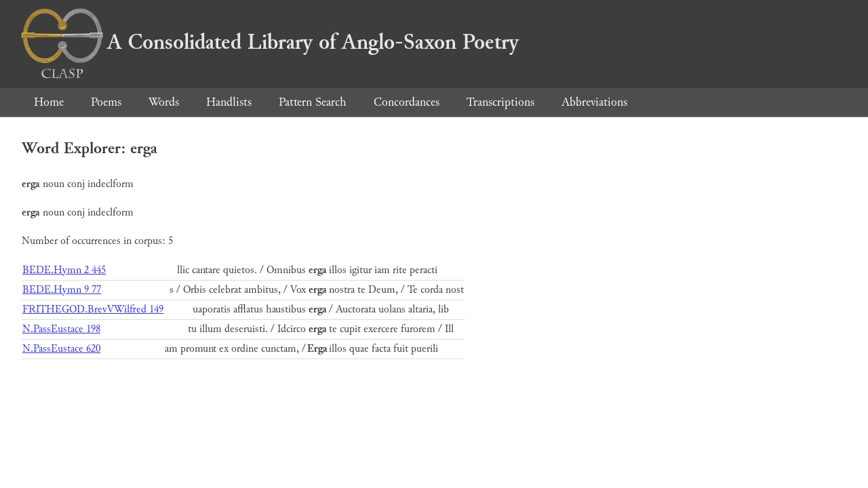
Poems (106, 102)
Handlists (229, 102)
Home (49, 102)
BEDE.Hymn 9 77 (62, 290)
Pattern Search (313, 102)
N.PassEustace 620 (61, 349)
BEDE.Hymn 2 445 (64, 270)
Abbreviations (594, 102)
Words (164, 102)
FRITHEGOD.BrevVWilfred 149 (93, 309)
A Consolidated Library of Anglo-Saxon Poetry (270, 42)
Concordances (407, 102)
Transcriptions (500, 102)
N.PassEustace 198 (61, 329)
